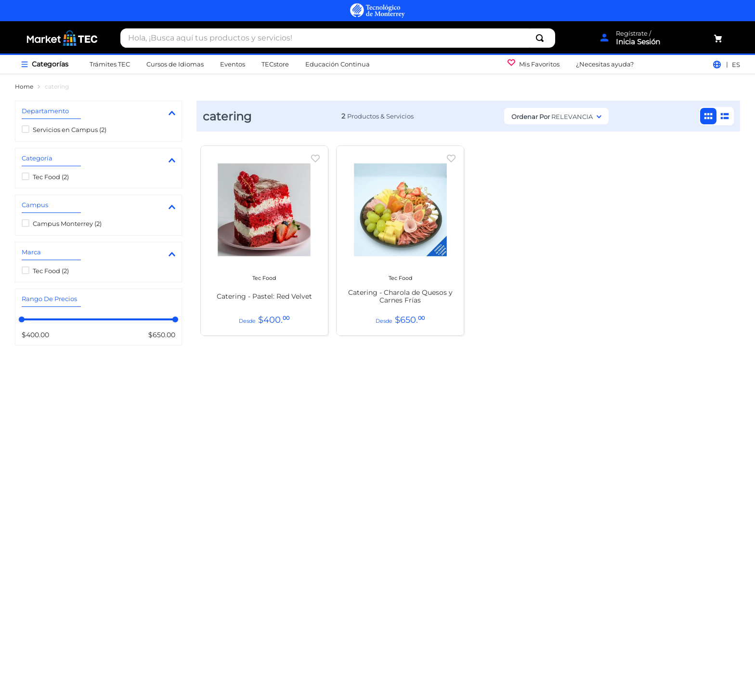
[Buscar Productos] (542, 38)
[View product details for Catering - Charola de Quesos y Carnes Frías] (400, 240)
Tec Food (51, 177)
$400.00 (35, 335)
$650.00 (159, 335)
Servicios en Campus (70, 130)
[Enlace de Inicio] (24, 87)
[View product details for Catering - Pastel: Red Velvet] (264, 240)
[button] (98, 113)
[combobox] (338, 38)
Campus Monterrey (67, 224)
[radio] (708, 116)
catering (57, 87)
